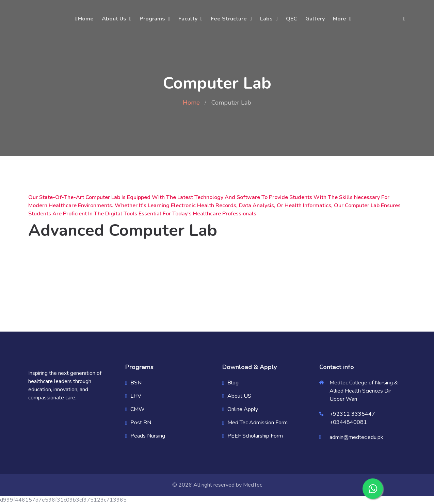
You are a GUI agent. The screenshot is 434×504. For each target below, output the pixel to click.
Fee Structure (229, 19)
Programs (152, 19)
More (340, 19)
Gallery (315, 19)
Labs (266, 19)
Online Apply (243, 409)
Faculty (188, 19)
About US (239, 396)
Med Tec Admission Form (258, 423)
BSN (136, 383)
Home (84, 19)
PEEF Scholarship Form (255, 436)
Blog (233, 383)
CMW (138, 409)
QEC (292, 19)
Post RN (141, 423)
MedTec (253, 485)
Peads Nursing (148, 436)
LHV (136, 396)
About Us (114, 19)
